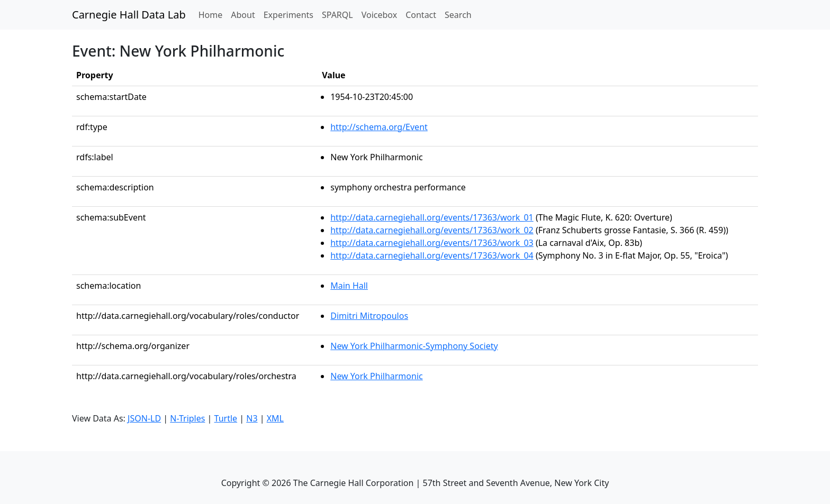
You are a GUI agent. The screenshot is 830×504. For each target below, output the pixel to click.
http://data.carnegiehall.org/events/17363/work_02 (432, 230)
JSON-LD (144, 418)
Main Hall (349, 286)
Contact (421, 15)
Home (213, 14)
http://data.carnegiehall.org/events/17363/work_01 (432, 217)
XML (275, 418)
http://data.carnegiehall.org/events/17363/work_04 (432, 255)
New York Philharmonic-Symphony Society (414, 346)
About (243, 15)
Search (458, 15)
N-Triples (187, 418)
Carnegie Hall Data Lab (129, 15)
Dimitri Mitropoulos (369, 316)
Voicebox (379, 15)
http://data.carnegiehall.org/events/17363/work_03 (432, 243)
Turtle (226, 418)
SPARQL (337, 15)
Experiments (288, 15)
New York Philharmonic (376, 376)
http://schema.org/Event (379, 127)
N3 (252, 418)
